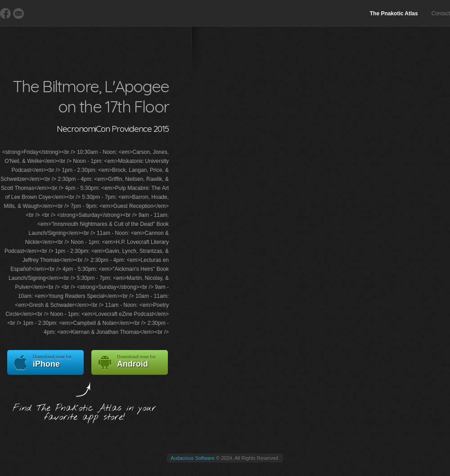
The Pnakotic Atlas (394, 13)
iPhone (45, 362)
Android (130, 362)
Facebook (5, 13)
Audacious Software (193, 458)
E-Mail (18, 13)
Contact (441, 13)
